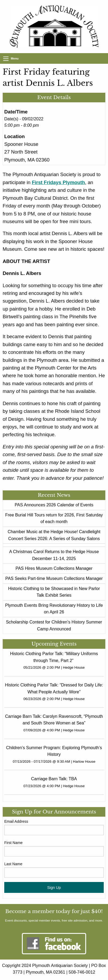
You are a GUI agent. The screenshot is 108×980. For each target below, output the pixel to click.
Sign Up (54, 888)
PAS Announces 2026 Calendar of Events (54, 505)
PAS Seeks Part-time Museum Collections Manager (54, 578)
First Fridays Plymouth (58, 182)
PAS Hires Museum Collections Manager (54, 568)
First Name (13, 843)
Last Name (13, 864)
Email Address (16, 821)
